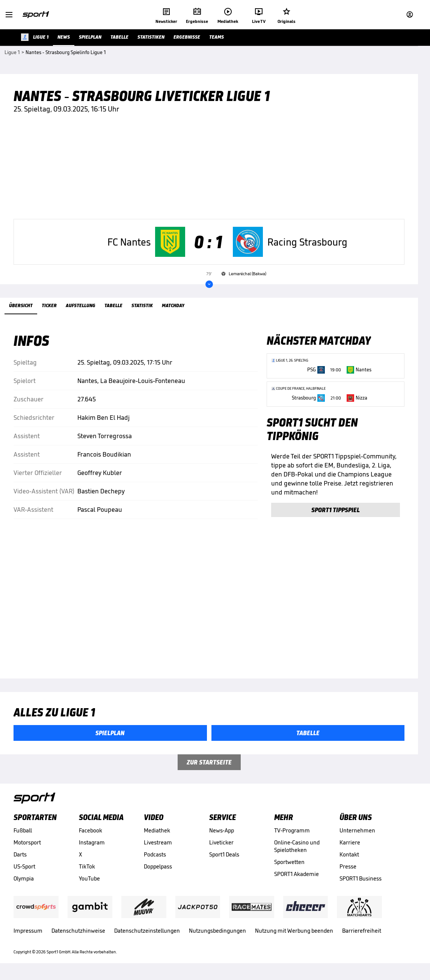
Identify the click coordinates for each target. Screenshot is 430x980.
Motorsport (27, 846)
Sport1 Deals (224, 858)
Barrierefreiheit (362, 934)
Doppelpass (158, 870)
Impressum (28, 934)
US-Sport (24, 870)
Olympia (24, 882)
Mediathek (157, 834)
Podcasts (155, 858)
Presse (348, 870)
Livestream (158, 846)
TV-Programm (292, 834)
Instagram (92, 846)
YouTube (89, 882)
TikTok (87, 870)
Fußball (23, 834)
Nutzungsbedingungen (217, 934)
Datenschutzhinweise (78, 934)
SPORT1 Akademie (296, 877)
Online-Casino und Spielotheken (297, 850)
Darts (20, 858)
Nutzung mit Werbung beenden (294, 934)
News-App (222, 834)
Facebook (91, 834)
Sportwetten (289, 865)
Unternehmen (357, 834)
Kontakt (349, 858)
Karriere (350, 846)
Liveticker (221, 846)
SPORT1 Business (361, 882)
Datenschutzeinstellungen (147, 934)
